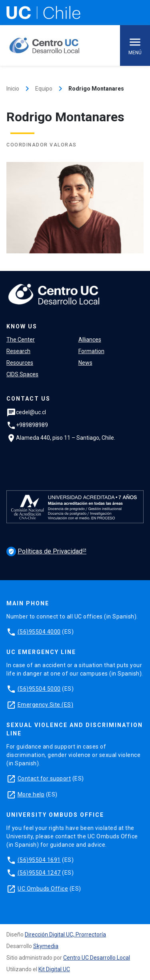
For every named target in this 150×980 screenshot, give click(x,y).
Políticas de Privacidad (44, 551)
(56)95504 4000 (39, 632)
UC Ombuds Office (43, 889)
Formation (91, 351)
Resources (20, 363)
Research (18, 351)
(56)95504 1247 (39, 873)
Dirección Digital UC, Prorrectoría (65, 935)
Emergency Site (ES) (46, 705)
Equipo (44, 89)
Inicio (13, 89)
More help (31, 794)
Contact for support (44, 778)
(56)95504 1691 (39, 860)
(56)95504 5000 (39, 689)
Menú (135, 45)
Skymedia (46, 946)
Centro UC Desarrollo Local (97, 958)
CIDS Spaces (22, 374)
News (85, 363)
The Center (21, 340)
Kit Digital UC (54, 969)
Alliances (90, 340)
